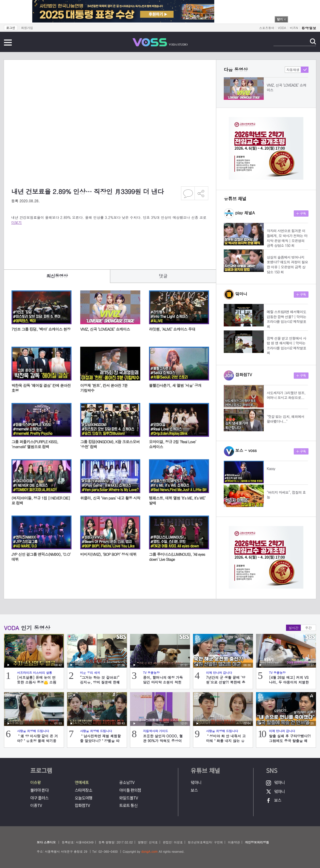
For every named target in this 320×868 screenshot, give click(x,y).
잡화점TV (82, 805)
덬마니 (196, 782)
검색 (313, 41)
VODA (282, 28)
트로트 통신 (128, 805)
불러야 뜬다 (39, 790)
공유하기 (201, 193)
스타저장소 (83, 790)
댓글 (163, 276)
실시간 (294, 628)
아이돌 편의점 (130, 790)
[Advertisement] (102, 244)
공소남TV (127, 782)
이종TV (36, 805)
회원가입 (27, 28)
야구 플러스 (39, 798)
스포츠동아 (267, 28)
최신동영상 (57, 276)
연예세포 (82, 782)
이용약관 (234, 842)
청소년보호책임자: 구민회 (205, 842)
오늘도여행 (83, 798)
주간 (308, 628)
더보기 (16, 222)
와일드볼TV (128, 798)
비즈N (294, 28)
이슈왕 (35, 782)
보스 (194, 790)
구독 (301, 213)
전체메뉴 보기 (8, 43)
